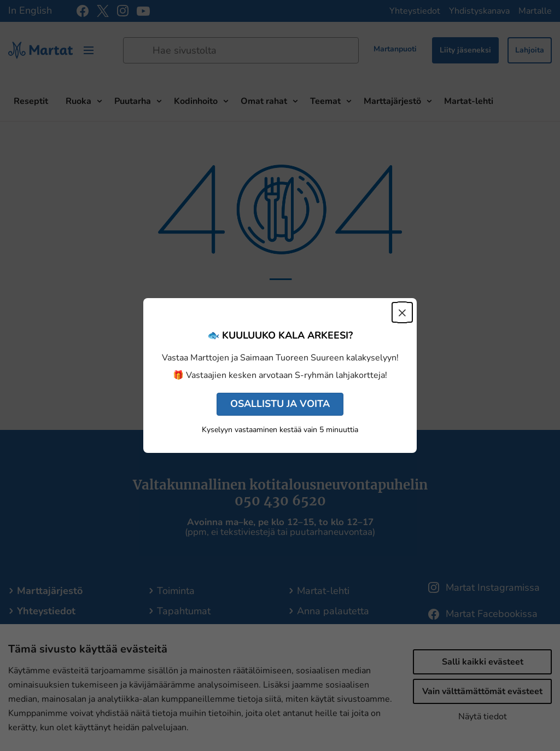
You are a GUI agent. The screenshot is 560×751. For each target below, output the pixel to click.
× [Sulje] (402, 312)
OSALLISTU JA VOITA (280, 404)
